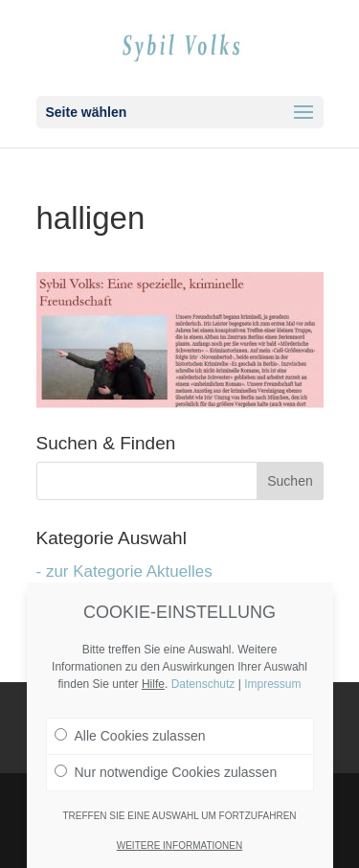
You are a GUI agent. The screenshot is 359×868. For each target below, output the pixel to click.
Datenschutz (203, 684)
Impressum (272, 684)
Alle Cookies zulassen (130, 736)
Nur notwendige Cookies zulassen (166, 772)
